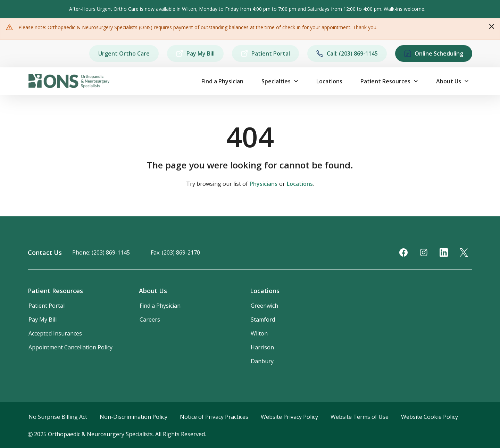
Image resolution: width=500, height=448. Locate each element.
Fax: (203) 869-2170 (175, 252)
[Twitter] (464, 252)
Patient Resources (385, 81)
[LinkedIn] (444, 252)
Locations (329, 81)
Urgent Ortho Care (124, 53)
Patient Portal (265, 53)
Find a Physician (222, 81)
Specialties (276, 81)
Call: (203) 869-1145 (347, 53)
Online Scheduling (434, 53)
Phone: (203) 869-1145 (101, 252)
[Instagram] (424, 252)
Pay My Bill (195, 53)
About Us (449, 81)
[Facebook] (403, 252)
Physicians (264, 184)
